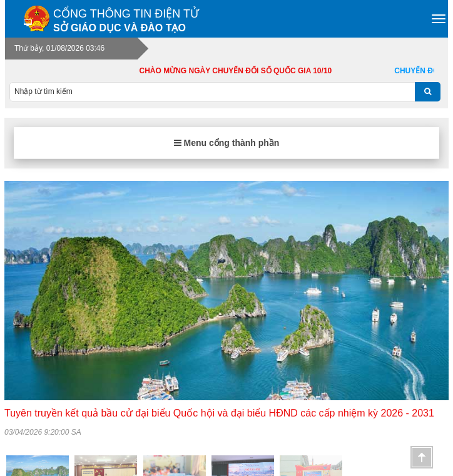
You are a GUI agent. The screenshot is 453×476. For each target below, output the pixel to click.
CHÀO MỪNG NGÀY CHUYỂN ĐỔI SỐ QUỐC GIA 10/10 (245, 71)
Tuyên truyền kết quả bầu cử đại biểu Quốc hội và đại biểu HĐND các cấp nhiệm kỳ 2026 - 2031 (219, 413)
